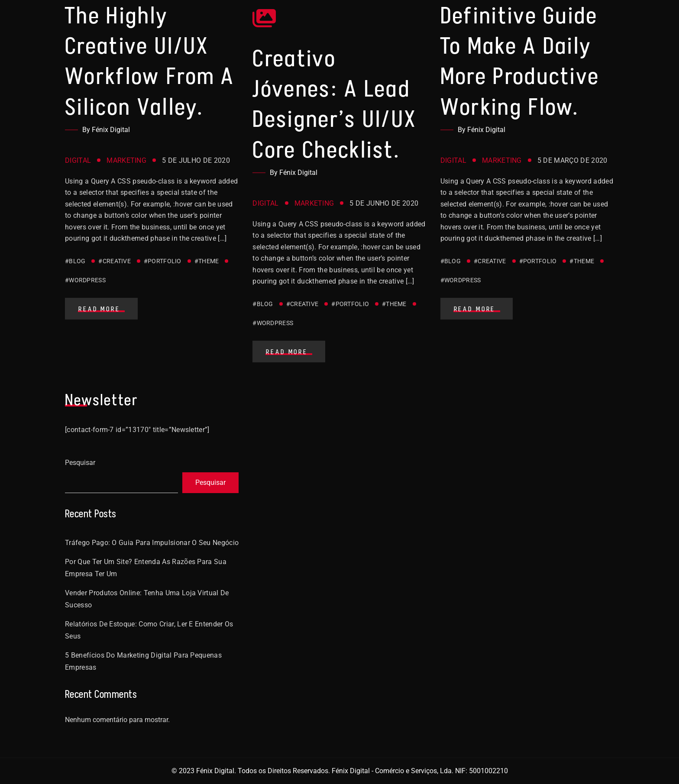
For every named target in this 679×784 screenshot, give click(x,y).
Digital (78, 160)
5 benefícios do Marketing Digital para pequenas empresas (143, 661)
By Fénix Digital (106, 130)
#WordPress (85, 280)
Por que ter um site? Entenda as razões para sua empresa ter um (146, 568)
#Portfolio (163, 261)
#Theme (207, 261)
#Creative (115, 261)
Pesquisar (80, 463)
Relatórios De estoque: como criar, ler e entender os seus (149, 630)
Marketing (126, 160)
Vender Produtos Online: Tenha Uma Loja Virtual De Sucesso (147, 599)
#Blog (75, 261)
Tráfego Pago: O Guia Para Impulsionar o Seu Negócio (152, 543)
